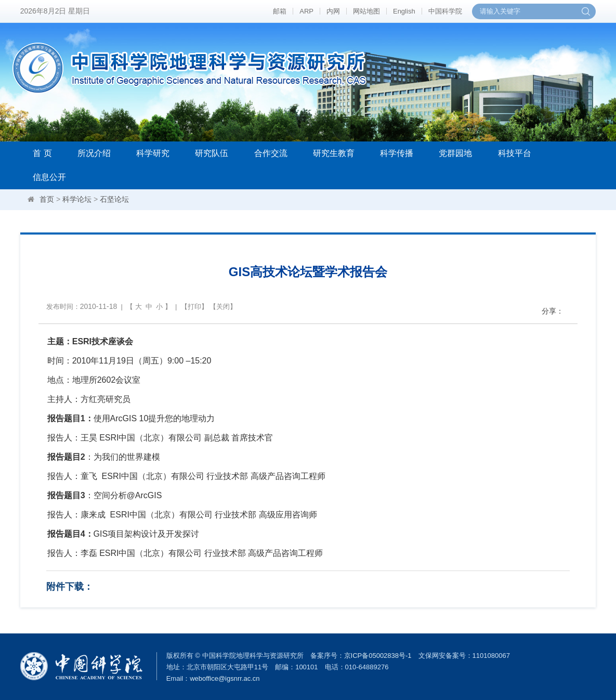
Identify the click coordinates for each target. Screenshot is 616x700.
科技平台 (515, 153)
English (404, 11)
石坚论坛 (114, 199)
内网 (333, 11)
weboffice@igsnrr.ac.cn (225, 678)
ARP (306, 11)
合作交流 (271, 153)
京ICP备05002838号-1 (378, 656)
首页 (47, 199)
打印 (194, 307)
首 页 (42, 153)
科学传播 (397, 153)
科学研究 (153, 153)
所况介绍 (94, 153)
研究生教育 (334, 153)
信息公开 (49, 177)
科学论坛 (77, 199)
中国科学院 (445, 11)
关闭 (223, 307)
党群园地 (455, 153)
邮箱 (280, 11)
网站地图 (366, 11)
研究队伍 (212, 153)
